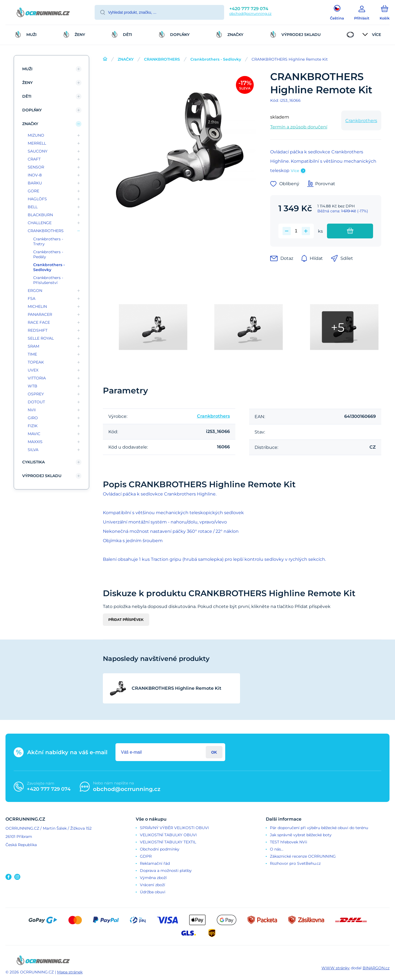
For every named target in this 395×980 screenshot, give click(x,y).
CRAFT (34, 159)
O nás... (277, 849)
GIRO (33, 418)
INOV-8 (35, 175)
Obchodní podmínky (160, 849)
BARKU (35, 183)
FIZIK (33, 426)
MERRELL (37, 143)
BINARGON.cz (376, 968)
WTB (33, 386)
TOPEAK (36, 362)
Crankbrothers (361, 121)
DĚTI (27, 96)
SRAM (33, 346)
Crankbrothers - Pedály (48, 254)
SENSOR (36, 167)
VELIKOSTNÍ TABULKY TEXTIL (168, 842)
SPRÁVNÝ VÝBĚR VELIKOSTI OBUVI (174, 828)
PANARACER (40, 314)
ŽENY (27, 83)
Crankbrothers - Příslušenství (48, 280)
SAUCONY (38, 151)
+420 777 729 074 (249, 9)
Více (295, 171)
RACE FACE (39, 322)
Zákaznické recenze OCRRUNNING (303, 856)
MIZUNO (36, 135)
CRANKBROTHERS (162, 59)
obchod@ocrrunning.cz (250, 13)
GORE (33, 191)
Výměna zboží (153, 878)
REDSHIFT (38, 330)
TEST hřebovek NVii (289, 842)
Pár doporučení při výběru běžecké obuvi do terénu (319, 828)
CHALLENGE (40, 223)
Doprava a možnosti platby (166, 871)
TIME (32, 354)
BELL (33, 207)
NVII (32, 410)
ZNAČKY (126, 59)
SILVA (33, 450)
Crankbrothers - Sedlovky (216, 59)
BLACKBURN (40, 215)
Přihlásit (214, 752)
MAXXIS (35, 442)
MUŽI (27, 69)
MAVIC (34, 434)
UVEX (33, 370)
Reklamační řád (155, 863)
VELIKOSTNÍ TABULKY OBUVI (168, 835)
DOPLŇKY (32, 110)
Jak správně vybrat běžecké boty (301, 835)
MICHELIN (37, 306)
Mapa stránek (70, 972)
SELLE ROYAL (41, 338)
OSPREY (36, 394)
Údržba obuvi (153, 892)
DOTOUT (36, 402)
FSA (32, 298)
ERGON (35, 291)
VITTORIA (37, 378)
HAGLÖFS (37, 199)
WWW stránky (336, 968)
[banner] (43, 13)
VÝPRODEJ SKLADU (42, 476)
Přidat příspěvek (126, 620)
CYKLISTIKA (33, 462)
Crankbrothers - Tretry (48, 241)
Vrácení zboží (153, 885)
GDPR (146, 856)
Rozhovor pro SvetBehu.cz (295, 863)
